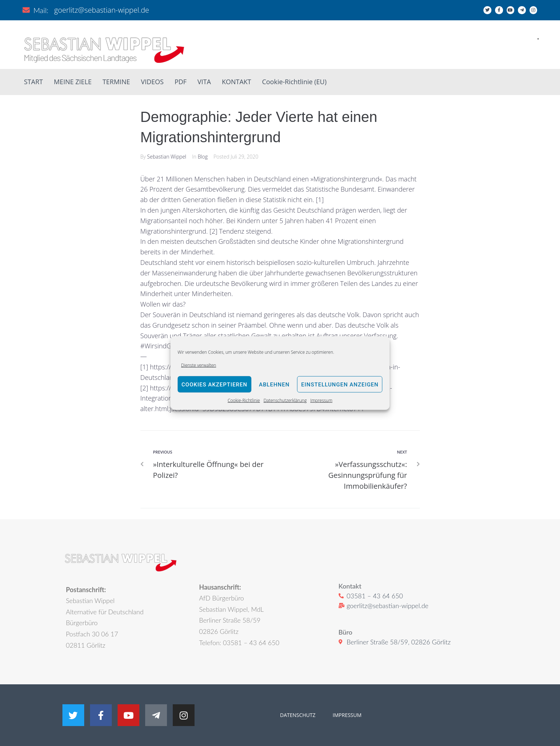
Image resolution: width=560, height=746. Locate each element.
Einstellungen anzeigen (340, 385)
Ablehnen (274, 385)
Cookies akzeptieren (214, 385)
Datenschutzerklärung (285, 400)
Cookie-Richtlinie (244, 400)
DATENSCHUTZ (298, 715)
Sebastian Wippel (167, 157)
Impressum (321, 400)
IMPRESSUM (346, 715)
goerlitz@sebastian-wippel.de (102, 10)
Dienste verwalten (199, 365)
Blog (203, 157)
